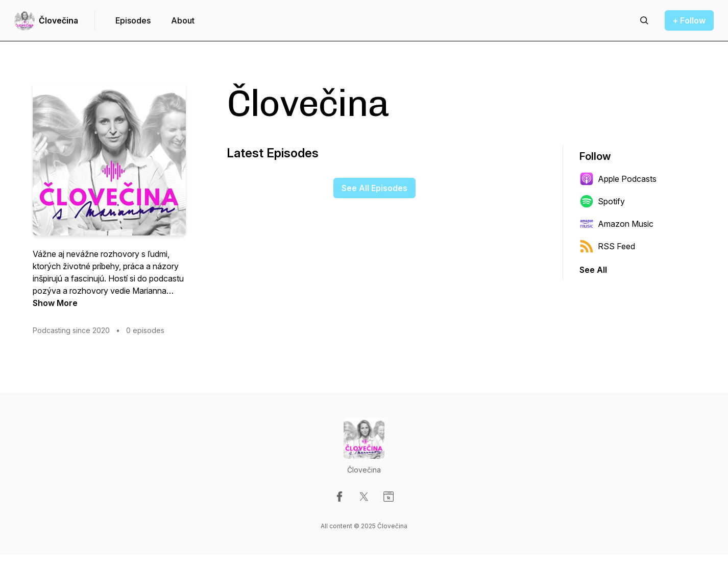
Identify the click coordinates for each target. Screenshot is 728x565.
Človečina (58, 20)
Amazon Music (616, 224)
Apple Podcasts (618, 179)
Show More (55, 303)
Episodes (133, 20)
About (183, 20)
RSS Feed (607, 246)
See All (593, 270)
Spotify (602, 201)
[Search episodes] (644, 20)
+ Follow (689, 20)
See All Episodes (374, 188)
